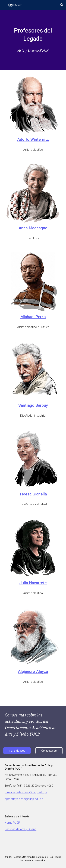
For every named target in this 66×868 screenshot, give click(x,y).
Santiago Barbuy (33, 405)
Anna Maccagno (33, 228)
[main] (33, 35)
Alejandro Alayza (33, 671)
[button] (4, 5)
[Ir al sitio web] (17, 751)
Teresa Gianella (33, 494)
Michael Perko (33, 317)
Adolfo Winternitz (33, 139)
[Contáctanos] (49, 751)
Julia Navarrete (33, 583)
